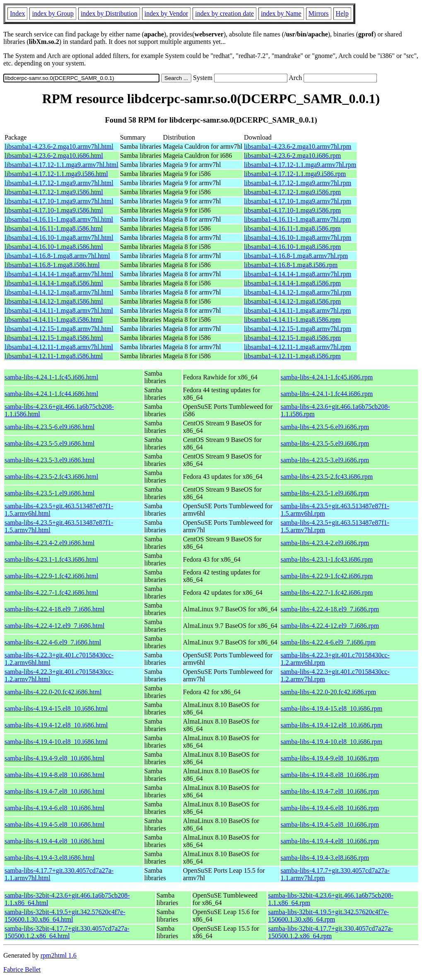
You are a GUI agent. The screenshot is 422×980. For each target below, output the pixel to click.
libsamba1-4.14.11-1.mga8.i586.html (54, 320)
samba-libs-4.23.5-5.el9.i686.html (49, 443)
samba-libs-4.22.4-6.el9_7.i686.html (53, 642)
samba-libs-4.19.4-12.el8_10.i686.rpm (332, 725)
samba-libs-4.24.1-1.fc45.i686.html (51, 377)
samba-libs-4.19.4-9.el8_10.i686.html (54, 758)
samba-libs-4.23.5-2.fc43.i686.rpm (327, 477)
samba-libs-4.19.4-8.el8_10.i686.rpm (330, 775)
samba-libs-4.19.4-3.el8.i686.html (49, 858)
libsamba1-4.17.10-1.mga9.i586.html (54, 210)
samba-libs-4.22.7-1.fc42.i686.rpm (327, 593)
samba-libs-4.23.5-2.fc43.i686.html (51, 477)
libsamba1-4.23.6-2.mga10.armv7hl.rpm (298, 146)
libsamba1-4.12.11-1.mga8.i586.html (54, 356)
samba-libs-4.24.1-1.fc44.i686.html (51, 394)
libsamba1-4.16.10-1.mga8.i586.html (54, 247)
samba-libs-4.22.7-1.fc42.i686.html (51, 593)
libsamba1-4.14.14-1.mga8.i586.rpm (292, 283)
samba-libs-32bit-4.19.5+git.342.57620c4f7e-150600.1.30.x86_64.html (65, 916)
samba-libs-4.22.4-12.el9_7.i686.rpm (330, 626)
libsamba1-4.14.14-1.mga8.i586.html (54, 283)
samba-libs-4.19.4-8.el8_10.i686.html (54, 775)
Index (17, 13)
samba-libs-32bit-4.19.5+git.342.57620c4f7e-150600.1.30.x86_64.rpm (328, 916)
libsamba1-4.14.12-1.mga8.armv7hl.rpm (298, 292)
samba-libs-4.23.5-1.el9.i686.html (49, 493)
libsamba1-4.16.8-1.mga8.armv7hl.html (57, 256)
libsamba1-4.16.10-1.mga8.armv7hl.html (59, 238)
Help (342, 13)
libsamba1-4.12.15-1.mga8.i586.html (54, 338)
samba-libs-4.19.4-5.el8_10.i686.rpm (330, 824)
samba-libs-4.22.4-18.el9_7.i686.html (54, 609)
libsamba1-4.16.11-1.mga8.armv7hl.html (59, 219)
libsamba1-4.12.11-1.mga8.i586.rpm (292, 356)
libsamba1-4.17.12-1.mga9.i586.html (54, 192)
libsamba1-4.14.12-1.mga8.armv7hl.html (59, 292)
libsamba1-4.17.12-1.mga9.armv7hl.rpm (298, 183)
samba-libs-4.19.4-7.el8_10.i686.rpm (330, 791)
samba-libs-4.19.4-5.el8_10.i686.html (54, 824)
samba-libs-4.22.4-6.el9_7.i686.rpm (328, 642)
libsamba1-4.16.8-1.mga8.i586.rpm (291, 265)
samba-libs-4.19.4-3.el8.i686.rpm (325, 858)
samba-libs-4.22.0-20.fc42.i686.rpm (329, 692)
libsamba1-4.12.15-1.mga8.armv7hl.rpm (298, 329)
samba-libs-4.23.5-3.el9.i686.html (49, 460)
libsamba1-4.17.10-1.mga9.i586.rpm (292, 210)
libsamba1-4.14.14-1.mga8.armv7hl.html (59, 274)
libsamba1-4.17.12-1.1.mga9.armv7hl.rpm (300, 165)
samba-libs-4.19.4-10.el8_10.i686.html (56, 742)
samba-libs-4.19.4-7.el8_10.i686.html (54, 791)
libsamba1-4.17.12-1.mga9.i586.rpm (292, 192)
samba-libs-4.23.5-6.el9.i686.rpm (325, 427)
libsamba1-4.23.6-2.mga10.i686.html (54, 156)
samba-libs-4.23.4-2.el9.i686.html (49, 543)
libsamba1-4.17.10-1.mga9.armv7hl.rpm (298, 201)
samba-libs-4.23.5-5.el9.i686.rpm (325, 443)
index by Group (53, 13)
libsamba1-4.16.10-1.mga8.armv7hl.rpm (298, 238)
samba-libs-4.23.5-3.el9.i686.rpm (325, 460)
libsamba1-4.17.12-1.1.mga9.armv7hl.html (61, 165)
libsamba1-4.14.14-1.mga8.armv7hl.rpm (298, 274)
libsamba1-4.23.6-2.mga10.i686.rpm (292, 156)
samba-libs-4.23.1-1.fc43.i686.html (51, 559)
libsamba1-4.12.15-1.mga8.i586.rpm (292, 338)
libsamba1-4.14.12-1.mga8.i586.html (54, 301)
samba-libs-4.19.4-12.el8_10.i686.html (56, 725)
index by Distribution (109, 13)
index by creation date (224, 13)
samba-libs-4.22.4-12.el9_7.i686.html (54, 626)
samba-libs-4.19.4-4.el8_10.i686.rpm (330, 841)
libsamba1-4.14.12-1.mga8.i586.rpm (292, 301)
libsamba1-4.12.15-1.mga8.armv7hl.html (59, 329)
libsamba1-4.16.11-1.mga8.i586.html (54, 228)
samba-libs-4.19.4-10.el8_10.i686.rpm (332, 742)
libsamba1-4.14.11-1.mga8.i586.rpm (292, 320)
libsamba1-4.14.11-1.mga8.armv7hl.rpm (297, 310)
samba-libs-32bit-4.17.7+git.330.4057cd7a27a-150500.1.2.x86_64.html (67, 932)
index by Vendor (166, 13)
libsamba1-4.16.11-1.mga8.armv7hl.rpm (297, 219)
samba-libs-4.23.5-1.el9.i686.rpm (325, 493)
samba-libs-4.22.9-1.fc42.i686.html (51, 576)
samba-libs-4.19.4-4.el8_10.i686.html (54, 841)
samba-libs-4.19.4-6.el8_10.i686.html (54, 808)
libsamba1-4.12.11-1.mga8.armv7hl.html (59, 347)
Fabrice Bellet (22, 969)
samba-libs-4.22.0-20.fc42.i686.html (53, 692)
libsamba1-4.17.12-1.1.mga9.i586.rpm (295, 174)
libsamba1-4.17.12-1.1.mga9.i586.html (56, 174)
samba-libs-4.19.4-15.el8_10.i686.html (56, 708)
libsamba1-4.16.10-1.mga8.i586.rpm (292, 247)
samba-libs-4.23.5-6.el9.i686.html (49, 427)
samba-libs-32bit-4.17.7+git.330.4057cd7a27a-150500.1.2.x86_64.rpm (330, 932)
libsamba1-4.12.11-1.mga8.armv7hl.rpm (297, 347)
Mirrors (319, 13)
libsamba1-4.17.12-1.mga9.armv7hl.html (59, 183)
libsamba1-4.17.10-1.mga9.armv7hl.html (59, 201)
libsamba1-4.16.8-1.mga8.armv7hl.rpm (296, 256)
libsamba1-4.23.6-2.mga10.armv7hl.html (59, 146)
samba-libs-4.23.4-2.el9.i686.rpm (325, 543)
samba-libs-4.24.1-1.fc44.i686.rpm (327, 394)
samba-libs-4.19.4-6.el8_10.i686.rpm (330, 808)
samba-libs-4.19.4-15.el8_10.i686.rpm (332, 708)
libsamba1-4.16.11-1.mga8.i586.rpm (292, 228)
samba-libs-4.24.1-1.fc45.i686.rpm (327, 377)
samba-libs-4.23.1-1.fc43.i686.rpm (327, 559)
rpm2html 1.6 (59, 955)
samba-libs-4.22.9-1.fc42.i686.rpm (327, 576)
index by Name (281, 13)
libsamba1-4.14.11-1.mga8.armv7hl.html (59, 310)
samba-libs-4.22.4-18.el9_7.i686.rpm (330, 609)
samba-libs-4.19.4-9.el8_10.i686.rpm (330, 758)
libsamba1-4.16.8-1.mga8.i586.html (52, 265)
